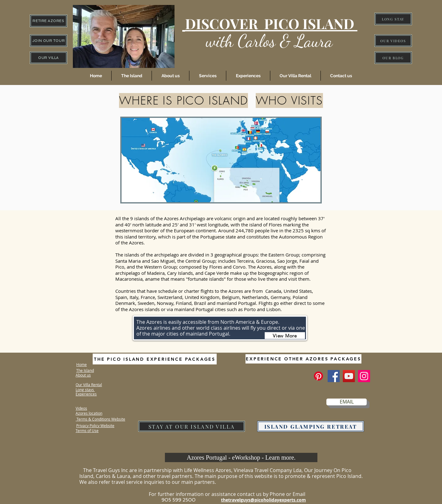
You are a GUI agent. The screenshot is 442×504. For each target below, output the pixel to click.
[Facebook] (334, 376)
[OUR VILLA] (49, 58)
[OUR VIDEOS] (393, 41)
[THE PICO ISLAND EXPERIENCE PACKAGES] (155, 359)
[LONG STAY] (393, 19)
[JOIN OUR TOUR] (49, 41)
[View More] (285, 336)
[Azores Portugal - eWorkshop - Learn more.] (241, 457)
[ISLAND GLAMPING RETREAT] (311, 426)
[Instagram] (364, 376)
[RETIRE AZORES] (49, 21)
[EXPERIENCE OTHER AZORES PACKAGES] (303, 359)
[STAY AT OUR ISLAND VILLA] (192, 426)
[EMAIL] (347, 402)
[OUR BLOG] (393, 58)
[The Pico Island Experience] (318, 376)
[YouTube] (349, 376)
